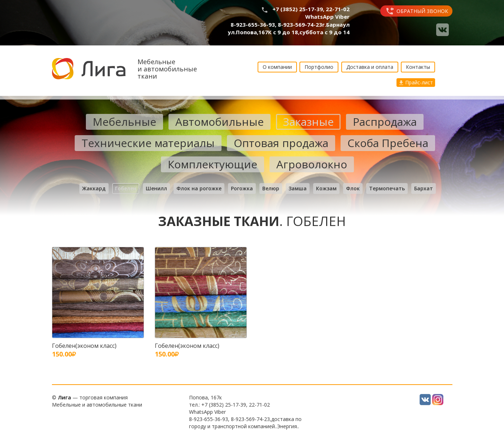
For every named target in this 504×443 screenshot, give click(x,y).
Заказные (308, 122)
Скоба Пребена (388, 143)
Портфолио (319, 67)
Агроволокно (312, 164)
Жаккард (94, 188)
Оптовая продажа (281, 143)
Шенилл (156, 188)
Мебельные (124, 122)
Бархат (424, 188)
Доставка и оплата (370, 67)
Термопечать (387, 188)
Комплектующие (212, 164)
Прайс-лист (416, 82)
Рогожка (242, 188)
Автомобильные (220, 122)
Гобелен (126, 188)
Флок (353, 188)
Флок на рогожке (199, 188)
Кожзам (326, 188)
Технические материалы (148, 143)
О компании (277, 67)
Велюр (271, 188)
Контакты (418, 67)
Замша (298, 188)
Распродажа (385, 122)
